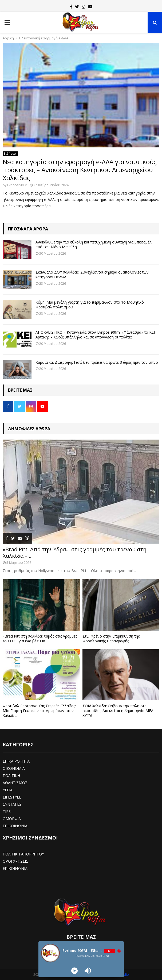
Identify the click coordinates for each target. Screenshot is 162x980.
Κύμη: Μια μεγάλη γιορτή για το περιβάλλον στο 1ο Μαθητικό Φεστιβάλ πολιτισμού (90, 305)
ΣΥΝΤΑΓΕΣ (12, 804)
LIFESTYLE (12, 797)
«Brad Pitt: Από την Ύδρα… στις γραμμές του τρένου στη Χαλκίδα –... (75, 553)
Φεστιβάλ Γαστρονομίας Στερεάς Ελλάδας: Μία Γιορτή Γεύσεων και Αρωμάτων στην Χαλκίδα (39, 711)
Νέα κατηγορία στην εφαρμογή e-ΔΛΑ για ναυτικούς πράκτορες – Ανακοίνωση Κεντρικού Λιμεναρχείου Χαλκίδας (80, 170)
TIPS (7, 811)
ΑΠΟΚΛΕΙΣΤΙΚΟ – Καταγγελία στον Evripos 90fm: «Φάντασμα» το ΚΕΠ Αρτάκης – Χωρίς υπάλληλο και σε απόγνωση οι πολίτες (96, 335)
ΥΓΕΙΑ (8, 790)
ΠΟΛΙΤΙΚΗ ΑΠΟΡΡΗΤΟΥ (23, 854)
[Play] (74, 971)
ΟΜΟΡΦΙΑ (12, 819)
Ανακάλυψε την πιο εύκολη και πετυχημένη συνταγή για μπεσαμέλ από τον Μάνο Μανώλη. (94, 244)
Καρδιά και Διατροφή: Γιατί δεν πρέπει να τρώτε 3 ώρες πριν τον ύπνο (97, 362)
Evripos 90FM (17, 185)
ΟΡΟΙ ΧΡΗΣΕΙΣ (15, 861)
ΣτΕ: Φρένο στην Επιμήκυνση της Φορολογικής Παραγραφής (111, 638)
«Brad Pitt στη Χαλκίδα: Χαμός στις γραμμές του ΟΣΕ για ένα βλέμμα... (40, 638)
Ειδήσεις (10, 154)
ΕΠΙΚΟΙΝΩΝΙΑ (15, 826)
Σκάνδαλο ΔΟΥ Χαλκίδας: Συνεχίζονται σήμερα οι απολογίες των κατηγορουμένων (92, 274)
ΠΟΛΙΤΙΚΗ (11, 776)
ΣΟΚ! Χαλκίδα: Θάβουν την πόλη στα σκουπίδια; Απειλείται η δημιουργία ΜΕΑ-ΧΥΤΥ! (119, 711)
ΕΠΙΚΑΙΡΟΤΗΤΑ (16, 761)
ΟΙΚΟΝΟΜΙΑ (14, 768)
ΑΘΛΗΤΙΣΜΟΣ (15, 783)
